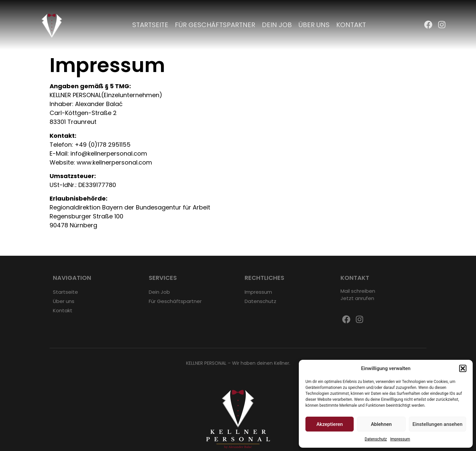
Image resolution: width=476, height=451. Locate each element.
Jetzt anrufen (357, 298)
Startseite (150, 25)
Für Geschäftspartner (215, 25)
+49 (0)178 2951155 (103, 145)
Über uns (314, 25)
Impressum (400, 439)
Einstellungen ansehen (437, 424)
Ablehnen (381, 424)
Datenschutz (376, 439)
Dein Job (277, 25)
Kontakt (351, 25)
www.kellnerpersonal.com (114, 162)
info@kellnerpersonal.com (109, 153)
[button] (463, 368)
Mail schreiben (358, 291)
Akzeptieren (330, 424)
